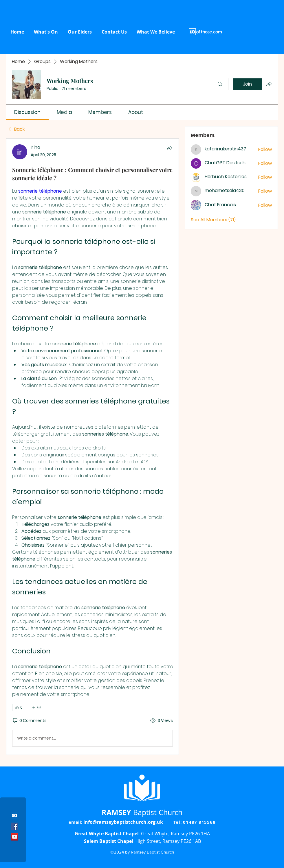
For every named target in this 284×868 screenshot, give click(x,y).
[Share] (169, 148)
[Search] (220, 84)
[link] (27, 112)
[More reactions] (36, 707)
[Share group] (269, 84)
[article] (93, 447)
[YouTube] (15, 837)
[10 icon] (15, 816)
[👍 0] (19, 707)
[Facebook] (15, 826)
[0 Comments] (29, 721)
